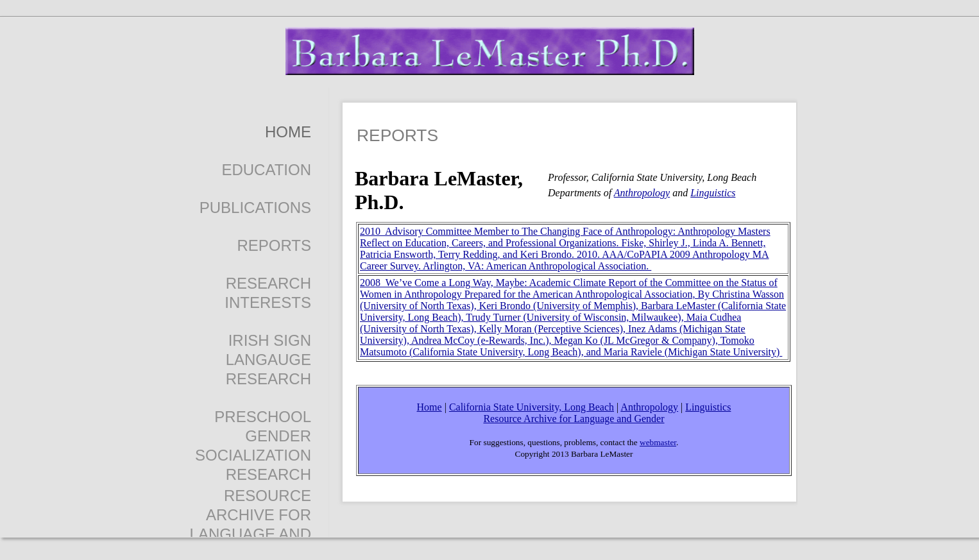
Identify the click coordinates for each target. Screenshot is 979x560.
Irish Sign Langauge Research (268, 360)
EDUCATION (266, 170)
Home (288, 132)
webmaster (658, 442)
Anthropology (642, 193)
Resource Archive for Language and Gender (574, 419)
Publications (255, 208)
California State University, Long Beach (532, 407)
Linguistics (713, 193)
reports (274, 245)
